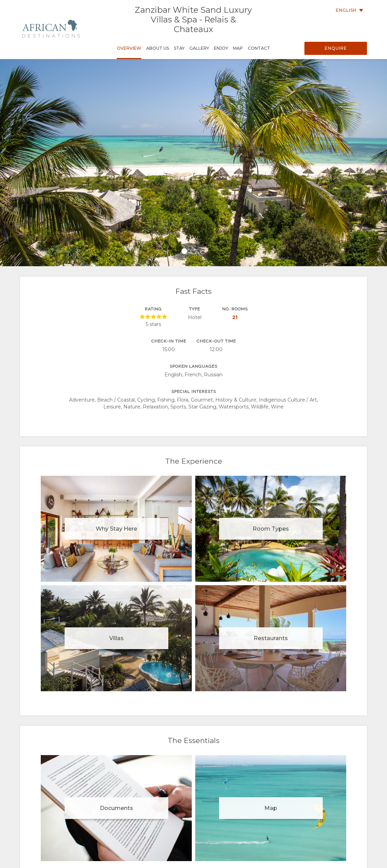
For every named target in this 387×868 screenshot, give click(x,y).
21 (235, 317)
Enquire (336, 48)
